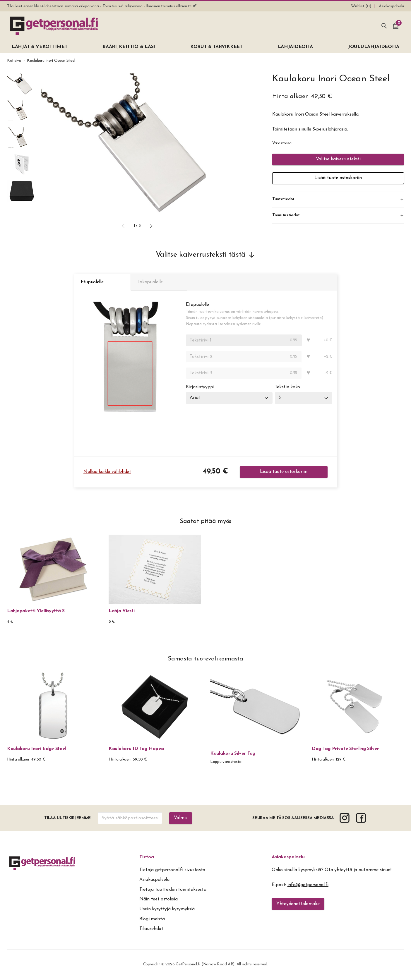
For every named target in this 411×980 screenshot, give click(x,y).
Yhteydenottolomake (298, 905)
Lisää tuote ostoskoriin (338, 178)
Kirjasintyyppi (200, 388)
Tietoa (147, 858)
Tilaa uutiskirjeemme (67, 819)
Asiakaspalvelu (288, 858)
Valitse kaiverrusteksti (338, 159)
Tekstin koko (288, 388)
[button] (123, 226)
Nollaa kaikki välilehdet (107, 472)
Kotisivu (14, 61)
